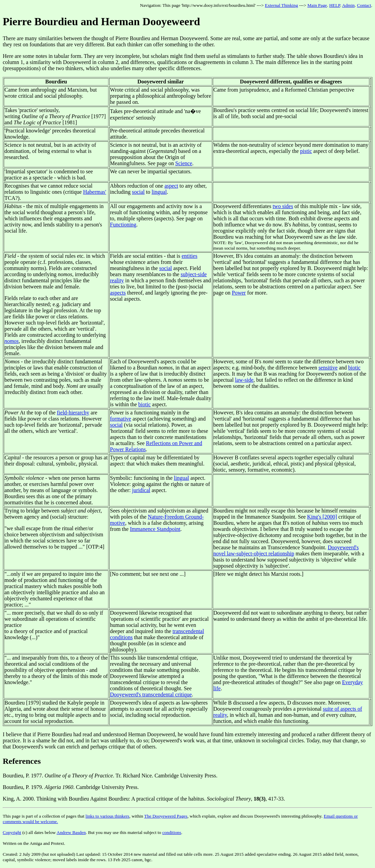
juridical (141, 490)
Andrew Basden (71, 832)
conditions (172, 832)
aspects (118, 293)
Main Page (317, 5)
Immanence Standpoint (155, 529)
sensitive (328, 368)
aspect (171, 186)
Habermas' (95, 192)
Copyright (12, 832)
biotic (145, 404)
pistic (306, 151)
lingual (159, 192)
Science (184, 163)
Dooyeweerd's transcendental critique (151, 695)
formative (120, 419)
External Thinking (281, 5)
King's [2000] (322, 517)
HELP (335, 5)
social (138, 192)
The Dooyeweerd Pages (166, 816)
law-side (244, 380)
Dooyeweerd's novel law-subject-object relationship (286, 550)
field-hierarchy (73, 413)
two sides (283, 206)
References (22, 761)
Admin (348, 5)
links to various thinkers (107, 816)
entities (190, 256)
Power (239, 293)
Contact (364, 5)
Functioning (123, 225)
